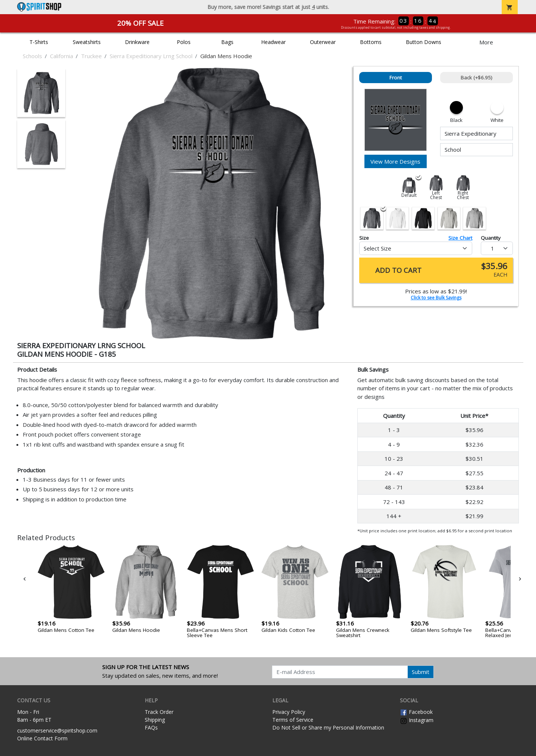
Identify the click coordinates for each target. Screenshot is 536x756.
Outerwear (323, 42)
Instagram (417, 720)
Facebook (416, 712)
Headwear (273, 42)
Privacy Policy (289, 712)
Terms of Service (293, 720)
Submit (421, 672)
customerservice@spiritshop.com (57, 730)
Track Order (159, 712)
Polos (184, 42)
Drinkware (137, 42)
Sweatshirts (87, 42)
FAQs (151, 727)
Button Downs (424, 42)
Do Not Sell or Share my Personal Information (328, 727)
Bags (227, 42)
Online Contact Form (42, 738)
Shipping (155, 720)
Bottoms (371, 42)
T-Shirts (39, 42)
